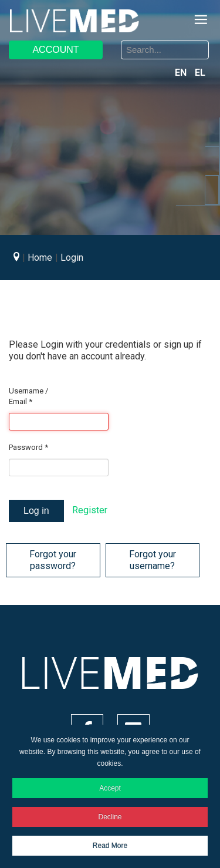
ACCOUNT (55, 50)
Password (28, 447)
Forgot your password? (53, 560)
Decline (110, 817)
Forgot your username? (153, 560)
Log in (36, 511)
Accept (110, 788)
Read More (110, 846)
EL (200, 73)
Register (90, 510)
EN (182, 73)
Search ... (119, 43)
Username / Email (28, 396)
